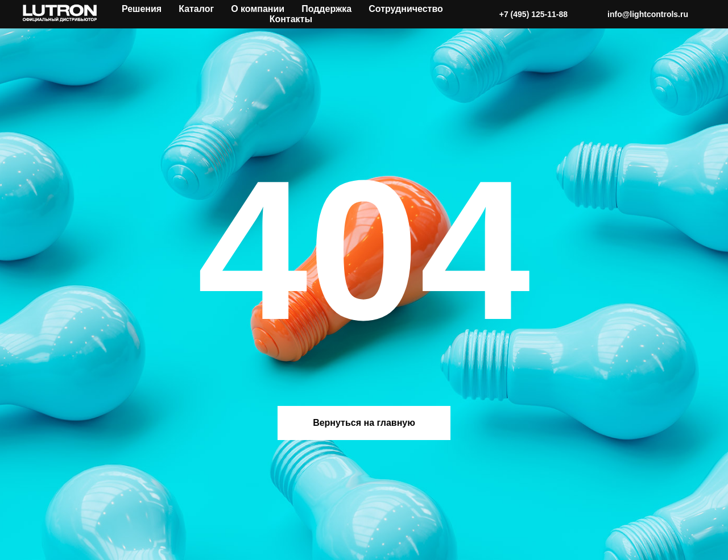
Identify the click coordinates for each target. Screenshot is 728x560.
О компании (258, 9)
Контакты (291, 19)
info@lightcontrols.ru (648, 14)
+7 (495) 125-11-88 (533, 14)
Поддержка (326, 9)
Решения (142, 9)
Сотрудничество (406, 9)
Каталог (196, 9)
